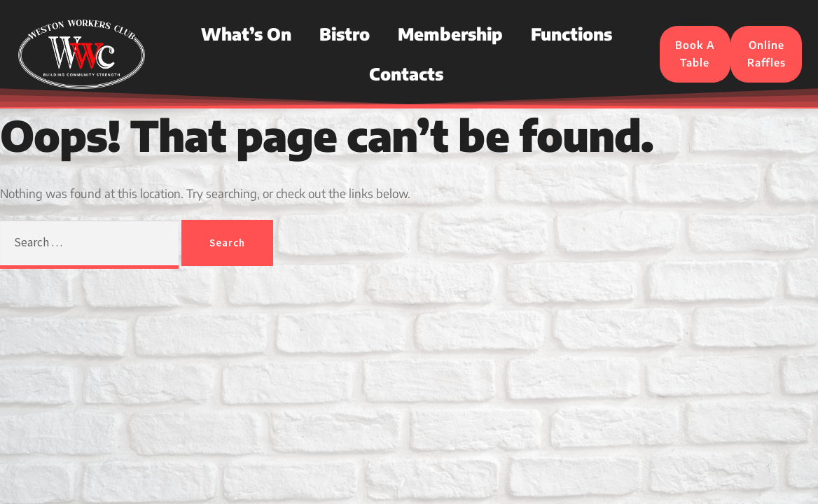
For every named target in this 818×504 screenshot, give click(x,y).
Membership (450, 34)
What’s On (246, 34)
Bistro (345, 34)
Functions (571, 34)
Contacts (406, 73)
